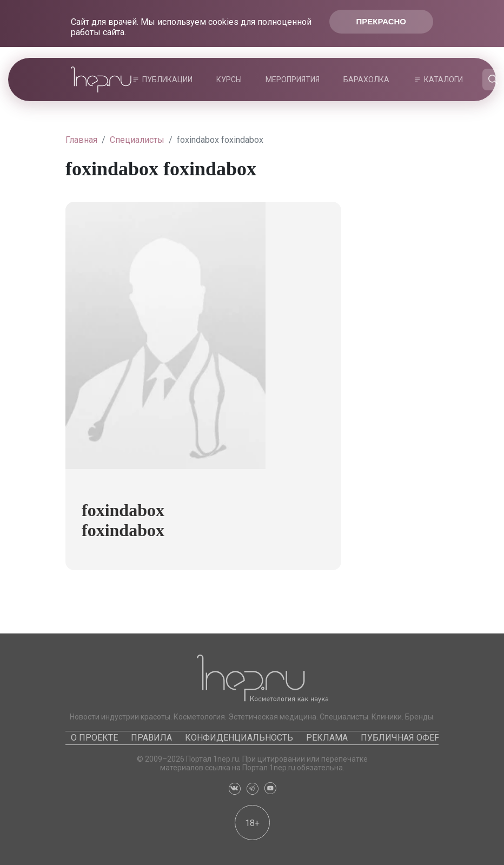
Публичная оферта (405, 738)
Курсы (229, 80)
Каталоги (443, 80)
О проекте (94, 738)
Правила (151, 738)
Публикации (167, 80)
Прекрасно (381, 21)
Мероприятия (293, 80)
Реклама (327, 738)
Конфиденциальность (239, 738)
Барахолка (366, 80)
